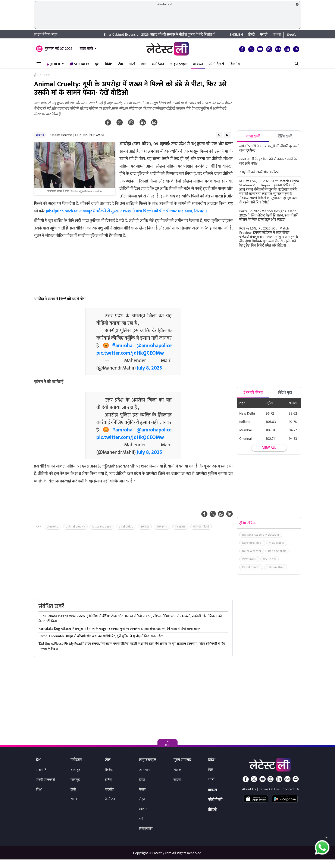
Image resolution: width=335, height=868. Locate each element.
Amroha (53, 527)
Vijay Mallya (277, 543)
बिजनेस (235, 64)
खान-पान (144, 770)
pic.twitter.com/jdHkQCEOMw (130, 353)
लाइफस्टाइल (179, 64)
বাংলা (277, 35)
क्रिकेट (109, 770)
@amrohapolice (154, 346)
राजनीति (41, 770)
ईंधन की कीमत (253, 393)
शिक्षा (39, 790)
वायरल (198, 64)
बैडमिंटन (110, 799)
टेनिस (108, 780)
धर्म (141, 819)
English (236, 35)
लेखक (177, 770)
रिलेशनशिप (146, 829)
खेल (144, 64)
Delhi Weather (252, 551)
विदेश (109, 64)
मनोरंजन (158, 64)
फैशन (142, 790)
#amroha (122, 346)
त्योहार (143, 809)
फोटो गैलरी (216, 64)
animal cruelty (75, 527)
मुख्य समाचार (182, 760)
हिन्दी (251, 35)
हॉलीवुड (75, 780)
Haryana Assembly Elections (261, 535)
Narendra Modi (252, 543)
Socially (79, 64)
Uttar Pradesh (102, 527)
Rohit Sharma (277, 551)
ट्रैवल (142, 780)
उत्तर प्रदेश (162, 527)
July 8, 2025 (149, 368)
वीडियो (212, 810)
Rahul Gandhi (251, 567)
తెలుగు (292, 35)
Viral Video (126, 527)
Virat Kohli (249, 559)
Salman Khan (276, 567)
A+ (228, 135)
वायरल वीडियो (201, 527)
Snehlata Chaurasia (61, 135)
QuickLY (55, 64)
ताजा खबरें (86, 49)
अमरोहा (145, 527)
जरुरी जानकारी (46, 780)
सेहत (142, 799)
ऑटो (132, 64)
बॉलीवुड (75, 770)
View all (269, 448)
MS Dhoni (269, 559)
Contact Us (291, 789)
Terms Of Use (269, 789)
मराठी (264, 35)
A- (219, 135)
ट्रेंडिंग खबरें (285, 136)
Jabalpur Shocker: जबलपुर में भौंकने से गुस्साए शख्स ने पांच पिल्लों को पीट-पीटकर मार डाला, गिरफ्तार (127, 211)
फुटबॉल (110, 790)
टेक (121, 64)
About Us (249, 789)
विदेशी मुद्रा (285, 393)
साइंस (177, 780)
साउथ (74, 799)
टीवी (73, 790)
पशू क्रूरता (180, 527)
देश (97, 64)
